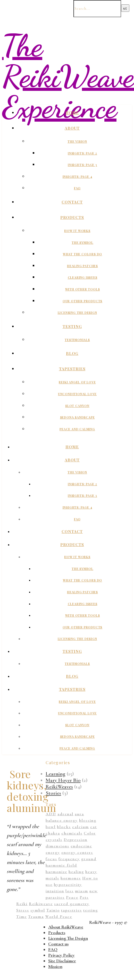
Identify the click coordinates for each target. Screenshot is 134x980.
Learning (56, 774)
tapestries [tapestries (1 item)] (72, 910)
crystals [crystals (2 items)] (54, 840)
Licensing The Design (77, 313)
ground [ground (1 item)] (89, 859)
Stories (53, 793)
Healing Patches (82, 266)
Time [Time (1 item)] (22, 917)
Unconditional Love (77, 394)
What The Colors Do (82, 254)
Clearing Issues (83, 277)
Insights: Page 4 (77, 177)
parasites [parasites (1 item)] (55, 897)
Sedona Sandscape (77, 417)
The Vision (77, 141)
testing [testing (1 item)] (91, 910)
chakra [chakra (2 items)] (53, 833)
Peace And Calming (77, 429)
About (72, 128)
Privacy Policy (61, 955)
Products (72, 217)
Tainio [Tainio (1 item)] (53, 910)
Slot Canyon (77, 406)
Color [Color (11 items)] (90, 833)
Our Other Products (82, 301)
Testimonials (77, 340)
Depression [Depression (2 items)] (76, 840)
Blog (72, 353)
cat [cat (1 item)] (94, 827)
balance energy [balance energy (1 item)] (62, 820)
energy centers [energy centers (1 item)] (77, 852)
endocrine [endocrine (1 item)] (81, 846)
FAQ (77, 188)
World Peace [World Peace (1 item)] (59, 917)
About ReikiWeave (66, 927)
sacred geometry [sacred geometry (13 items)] (72, 904)
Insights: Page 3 (82, 165)
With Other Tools (83, 289)
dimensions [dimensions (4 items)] (57, 846)
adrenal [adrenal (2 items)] (65, 814)
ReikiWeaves (59, 787)
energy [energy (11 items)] (53, 852)
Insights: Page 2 (82, 153)
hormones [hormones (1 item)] (71, 878)
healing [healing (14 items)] (76, 872)
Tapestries (72, 369)
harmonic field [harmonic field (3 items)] (61, 865)
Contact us (58, 944)
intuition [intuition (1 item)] (55, 891)
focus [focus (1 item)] (51, 859)
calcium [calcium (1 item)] (81, 827)
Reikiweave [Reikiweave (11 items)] (41, 904)
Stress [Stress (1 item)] (23, 910)
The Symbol (82, 242)
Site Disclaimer (62, 961)
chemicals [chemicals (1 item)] (72, 833)
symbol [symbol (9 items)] (38, 910)
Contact (72, 202)
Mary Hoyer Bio (63, 780)
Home (72, 113)
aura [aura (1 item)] (79, 814)
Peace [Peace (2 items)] (72, 897)
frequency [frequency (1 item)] (69, 859)
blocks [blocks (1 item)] (64, 827)
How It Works (77, 231)
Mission (55, 966)
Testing (72, 326)
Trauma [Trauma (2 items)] (36, 917)
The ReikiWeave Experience (68, 76)
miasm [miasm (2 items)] (82, 891)
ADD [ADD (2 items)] (51, 814)
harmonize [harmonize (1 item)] (56, 872)
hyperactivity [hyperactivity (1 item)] (68, 885)
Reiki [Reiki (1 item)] (22, 904)
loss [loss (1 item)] (70, 891)
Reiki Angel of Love (77, 382)
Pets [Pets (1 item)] (84, 897)
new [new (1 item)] (94, 891)
